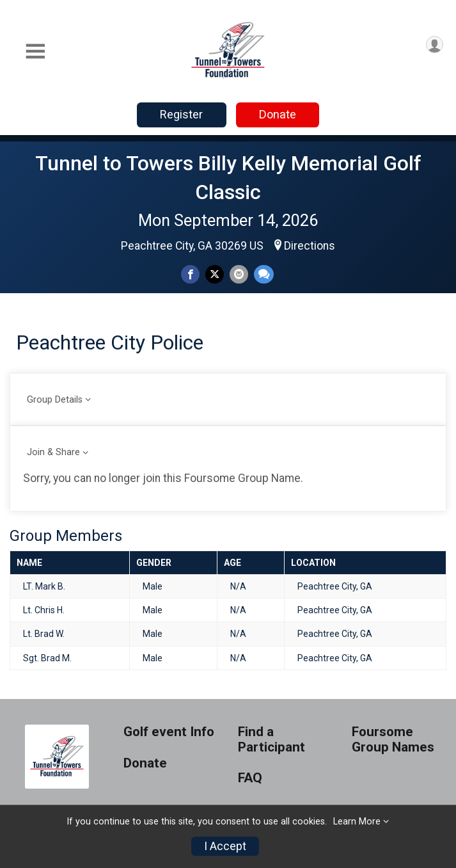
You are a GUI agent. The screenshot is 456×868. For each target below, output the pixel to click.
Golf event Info (169, 732)
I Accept (225, 846)
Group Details (55, 400)
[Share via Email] (239, 274)
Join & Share (53, 452)
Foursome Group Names (393, 740)
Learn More (357, 822)
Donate (278, 114)
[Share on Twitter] (215, 274)
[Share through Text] (264, 274)
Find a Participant (271, 740)
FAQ (250, 778)
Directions (310, 246)
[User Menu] (435, 44)
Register (181, 114)
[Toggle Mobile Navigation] (35, 52)
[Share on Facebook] (190, 274)
